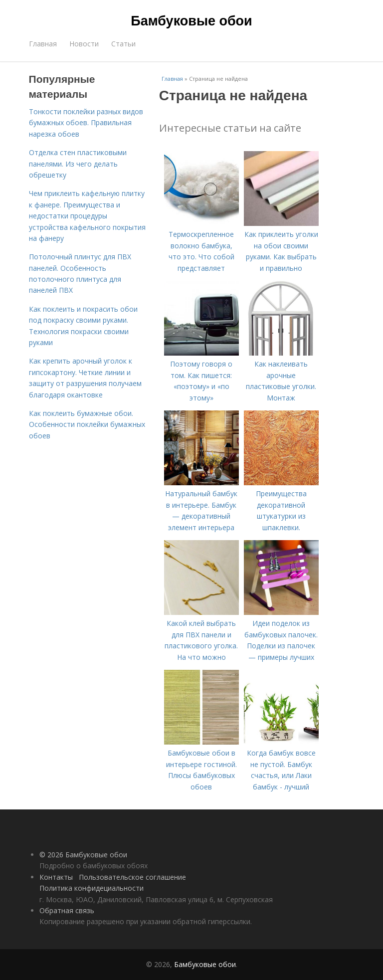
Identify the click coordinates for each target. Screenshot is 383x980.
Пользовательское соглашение (132, 877)
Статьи (123, 44)
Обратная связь (67, 910)
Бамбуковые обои (191, 21)
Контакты (56, 877)
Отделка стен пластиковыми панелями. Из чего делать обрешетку (78, 164)
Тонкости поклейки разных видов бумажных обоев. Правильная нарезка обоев (86, 123)
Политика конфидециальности (92, 888)
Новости (84, 44)
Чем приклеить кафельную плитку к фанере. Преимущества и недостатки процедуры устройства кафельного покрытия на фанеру (87, 216)
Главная (43, 44)
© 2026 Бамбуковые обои (83, 855)
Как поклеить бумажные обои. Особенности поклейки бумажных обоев (87, 424)
